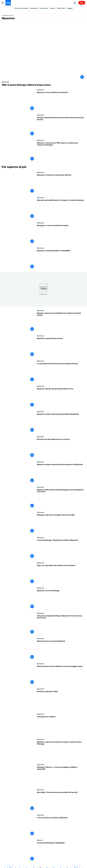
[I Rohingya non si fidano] (61, 726)
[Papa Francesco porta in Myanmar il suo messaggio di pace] (61, 675)
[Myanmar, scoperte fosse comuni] (61, 347)
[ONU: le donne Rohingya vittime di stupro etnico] (43, 85)
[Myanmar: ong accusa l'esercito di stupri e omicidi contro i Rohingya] (61, 751)
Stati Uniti (61, 8)
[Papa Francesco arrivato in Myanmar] (61, 650)
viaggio (70, 8)
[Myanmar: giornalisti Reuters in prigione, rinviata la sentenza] (61, 209)
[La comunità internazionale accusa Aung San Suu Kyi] (61, 373)
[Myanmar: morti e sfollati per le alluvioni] (61, 101)
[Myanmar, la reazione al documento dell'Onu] (61, 184)
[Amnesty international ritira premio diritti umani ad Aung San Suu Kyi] (61, 127)
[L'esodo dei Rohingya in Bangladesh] (61, 852)
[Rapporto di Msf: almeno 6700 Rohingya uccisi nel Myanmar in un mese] (61, 499)
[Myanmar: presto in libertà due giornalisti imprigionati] (61, 423)
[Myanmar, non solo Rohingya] (61, 600)
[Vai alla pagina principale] (8, 3)
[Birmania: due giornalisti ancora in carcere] (61, 448)
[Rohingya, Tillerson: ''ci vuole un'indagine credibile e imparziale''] (61, 776)
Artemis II (34, 8)
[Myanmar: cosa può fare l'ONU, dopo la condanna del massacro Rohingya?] (61, 152)
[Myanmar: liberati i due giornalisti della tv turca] (61, 398)
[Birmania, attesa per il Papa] (61, 700)
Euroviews (44, 8)
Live (82, 3)
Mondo (40, 840)
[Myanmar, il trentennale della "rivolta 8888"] (61, 260)
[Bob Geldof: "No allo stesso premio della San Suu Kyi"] (61, 801)
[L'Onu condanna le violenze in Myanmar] (61, 827)
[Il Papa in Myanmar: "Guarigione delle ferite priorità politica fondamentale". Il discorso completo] (61, 625)
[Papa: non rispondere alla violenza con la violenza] (61, 574)
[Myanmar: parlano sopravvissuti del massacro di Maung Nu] (61, 473)
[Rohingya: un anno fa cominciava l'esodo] (61, 234)
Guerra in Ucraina (21, 8)
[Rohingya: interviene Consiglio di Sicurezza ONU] (61, 524)
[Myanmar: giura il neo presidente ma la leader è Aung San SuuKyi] (61, 322)
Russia (53, 8)
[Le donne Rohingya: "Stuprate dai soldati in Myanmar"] (61, 549)
